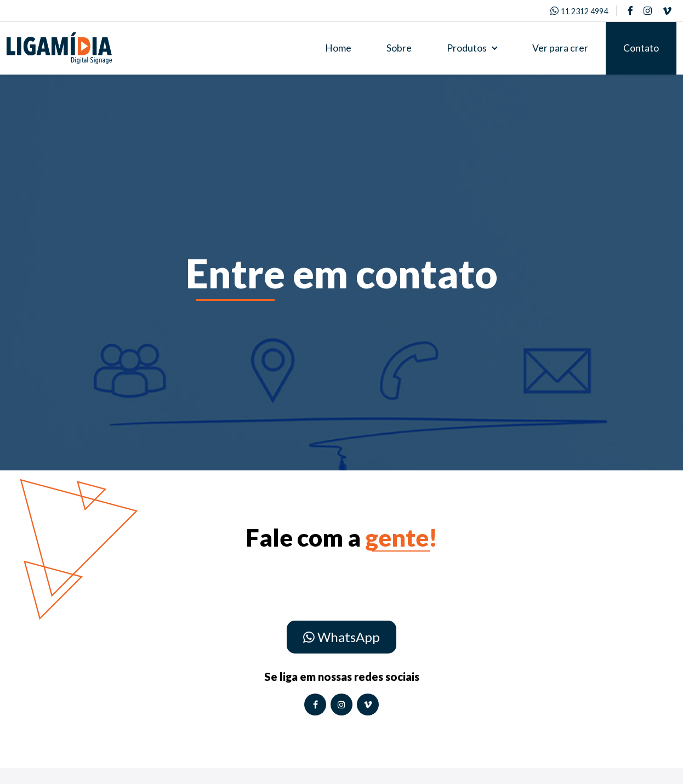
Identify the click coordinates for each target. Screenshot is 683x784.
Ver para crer (560, 48)
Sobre (399, 48)
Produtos (472, 48)
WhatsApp (341, 637)
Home (338, 48)
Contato (641, 48)
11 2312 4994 (579, 11)
